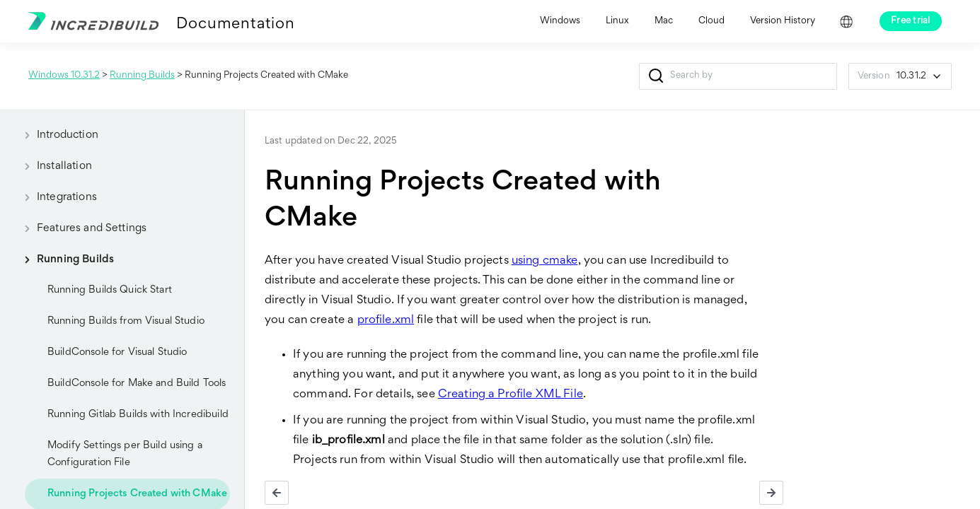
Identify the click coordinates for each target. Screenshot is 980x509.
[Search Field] (738, 76)
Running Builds (142, 76)
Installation (53, 166)
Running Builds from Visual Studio (126, 321)
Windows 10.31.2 (64, 76)
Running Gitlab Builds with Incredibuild (138, 415)
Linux (617, 21)
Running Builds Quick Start (110, 290)
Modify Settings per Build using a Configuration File (125, 454)
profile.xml (386, 321)
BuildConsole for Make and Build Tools (137, 384)
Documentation (235, 25)
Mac (664, 21)
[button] (656, 76)
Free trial (911, 21)
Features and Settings (80, 228)
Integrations (56, 197)
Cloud (711, 21)
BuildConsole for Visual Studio (117, 352)
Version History (783, 21)
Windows (560, 21)
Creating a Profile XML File (511, 395)
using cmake (545, 261)
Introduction (56, 135)
